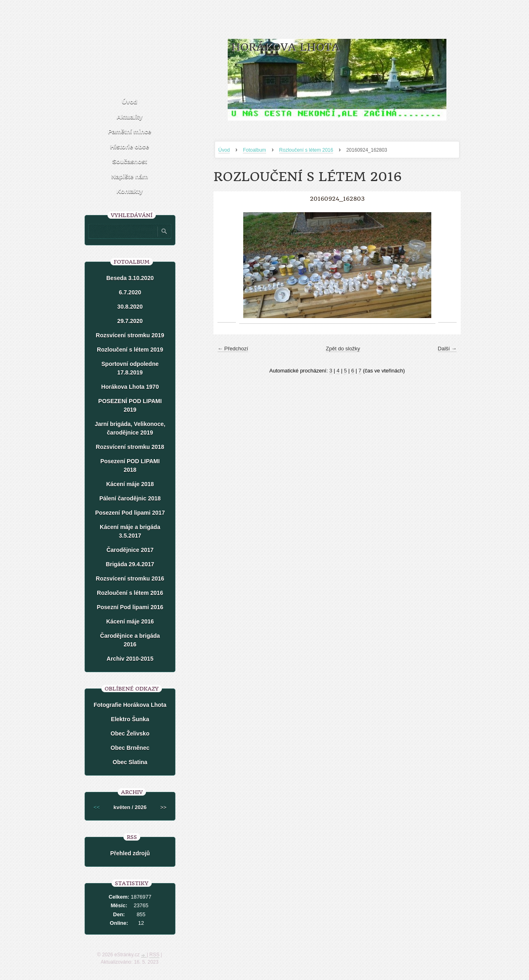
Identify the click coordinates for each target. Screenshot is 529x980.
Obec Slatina (130, 762)
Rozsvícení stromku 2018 (130, 447)
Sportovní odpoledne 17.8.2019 (130, 368)
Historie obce (129, 147)
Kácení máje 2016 (130, 621)
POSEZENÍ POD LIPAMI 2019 (130, 405)
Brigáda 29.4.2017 (130, 564)
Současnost (129, 161)
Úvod (224, 150)
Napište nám (129, 176)
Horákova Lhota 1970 (130, 387)
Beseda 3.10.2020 (130, 278)
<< (97, 807)
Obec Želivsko (130, 733)
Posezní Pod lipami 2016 (130, 607)
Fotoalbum (254, 150)
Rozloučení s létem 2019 (130, 350)
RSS (154, 955)
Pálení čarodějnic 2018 (130, 498)
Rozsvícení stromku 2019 (130, 335)
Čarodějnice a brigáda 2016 (130, 640)
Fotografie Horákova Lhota (130, 705)
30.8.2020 (130, 307)
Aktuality (129, 117)
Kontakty (130, 191)
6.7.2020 (130, 292)
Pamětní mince (130, 131)
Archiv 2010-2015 (130, 659)
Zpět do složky (343, 349)
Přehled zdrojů (130, 853)
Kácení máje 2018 (130, 484)
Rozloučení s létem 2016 (306, 150)
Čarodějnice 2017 (130, 550)
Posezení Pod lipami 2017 (130, 513)
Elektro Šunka (130, 719)
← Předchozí (233, 349)
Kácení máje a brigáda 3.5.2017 (130, 531)
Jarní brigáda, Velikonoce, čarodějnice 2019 (130, 428)
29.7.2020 (130, 321)
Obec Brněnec (130, 748)
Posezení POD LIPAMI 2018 (130, 465)
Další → (447, 349)
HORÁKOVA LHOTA (285, 47)
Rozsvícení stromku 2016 (130, 579)
